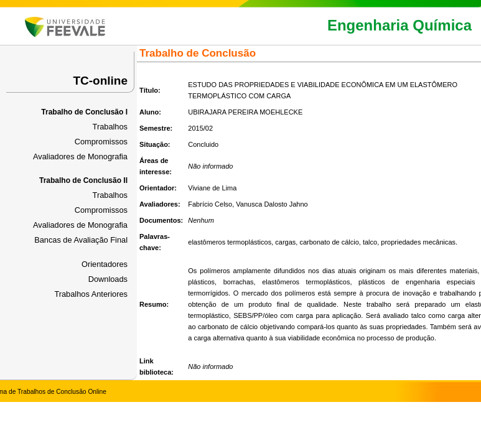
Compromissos (101, 142)
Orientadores (105, 264)
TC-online (100, 81)
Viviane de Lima (212, 188)
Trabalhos (110, 127)
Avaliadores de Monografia (80, 156)
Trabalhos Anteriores (91, 294)
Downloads (108, 279)
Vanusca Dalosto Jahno (272, 204)
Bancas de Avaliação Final (81, 240)
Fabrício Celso (210, 204)
